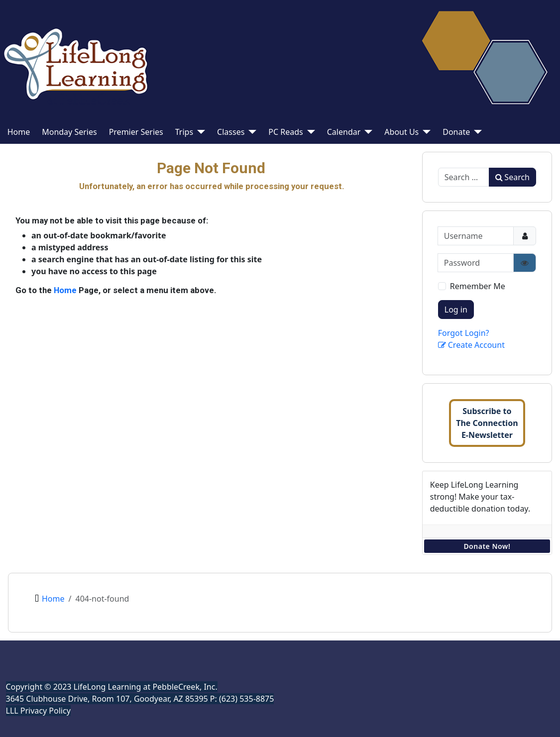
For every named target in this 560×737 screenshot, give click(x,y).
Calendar (344, 132)
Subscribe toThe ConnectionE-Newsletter (487, 423)
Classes (231, 132)
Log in (456, 310)
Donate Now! (487, 546)
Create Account (471, 345)
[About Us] (425, 132)
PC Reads (285, 132)
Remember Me (478, 286)
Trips (184, 132)
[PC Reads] (309, 132)
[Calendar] (366, 132)
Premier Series (136, 132)
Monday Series (69, 132)
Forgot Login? (464, 333)
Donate (456, 132)
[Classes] (250, 132)
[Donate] (476, 132)
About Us (401, 132)
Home (19, 132)
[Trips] (199, 132)
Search (512, 177)
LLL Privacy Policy (38, 711)
